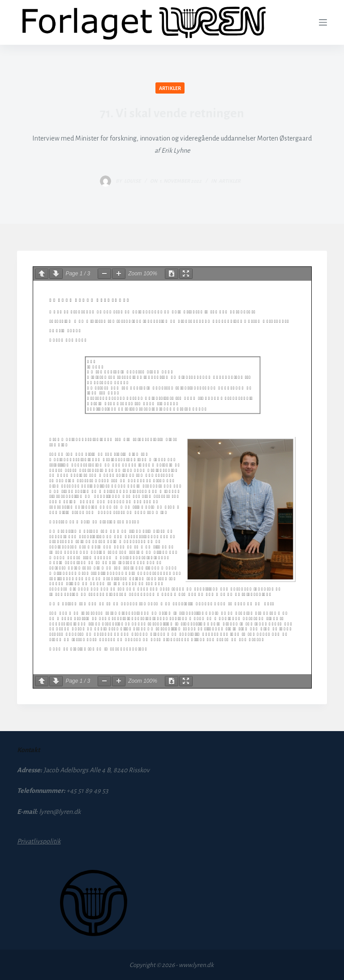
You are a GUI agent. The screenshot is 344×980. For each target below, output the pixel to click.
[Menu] (323, 22)
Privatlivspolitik (39, 841)
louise (132, 181)
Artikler (170, 88)
